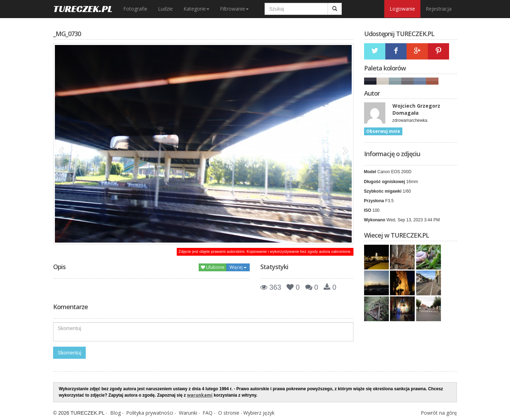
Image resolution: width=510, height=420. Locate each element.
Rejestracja (439, 9)
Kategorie (196, 9)
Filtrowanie (234, 9)
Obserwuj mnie (383, 131)
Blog (115, 413)
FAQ (208, 413)
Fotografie (135, 9)
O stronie (229, 413)
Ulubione (213, 267)
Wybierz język (259, 413)
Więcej (238, 267)
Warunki (188, 413)
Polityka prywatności (150, 413)
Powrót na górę (439, 413)
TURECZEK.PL (83, 9)
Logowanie (402, 9)
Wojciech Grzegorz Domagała (416, 109)
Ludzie (165, 9)
